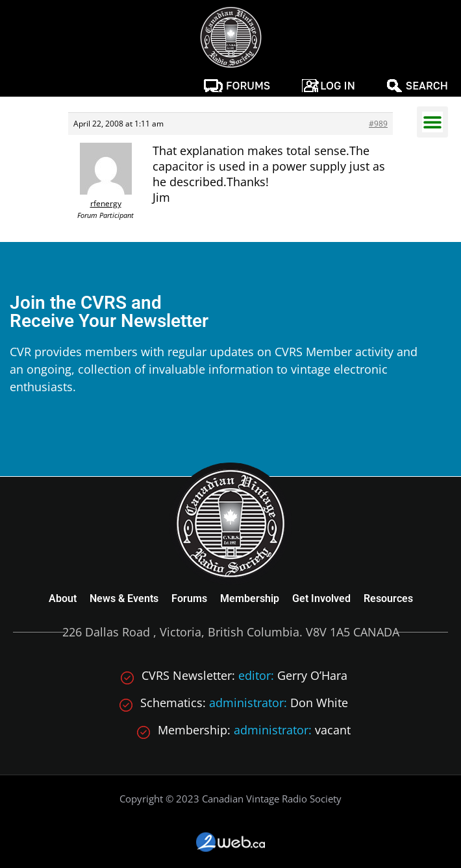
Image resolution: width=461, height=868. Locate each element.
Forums (248, 86)
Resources (388, 598)
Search (427, 86)
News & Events (124, 598)
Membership (250, 598)
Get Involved (321, 598)
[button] (432, 122)
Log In (338, 86)
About (63, 598)
